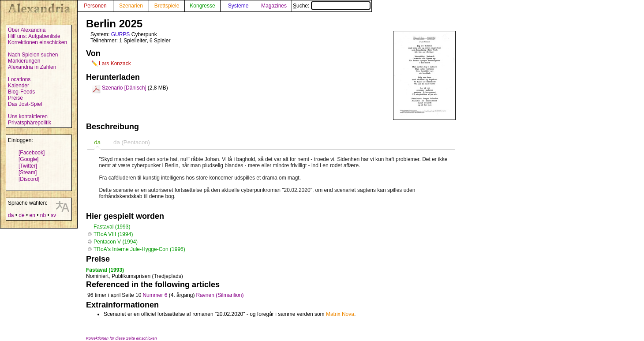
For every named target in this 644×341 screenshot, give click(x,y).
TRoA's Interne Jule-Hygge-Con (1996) (139, 249)
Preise (15, 98)
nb (43, 215)
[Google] (28, 159)
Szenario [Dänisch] (124, 88)
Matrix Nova (340, 314)
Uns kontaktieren (28, 116)
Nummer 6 (155, 295)
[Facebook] (32, 153)
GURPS (121, 34)
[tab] (97, 142)
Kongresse (202, 6)
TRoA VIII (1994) (113, 234)
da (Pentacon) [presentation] (132, 142)
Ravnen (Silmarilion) (220, 295)
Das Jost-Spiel (25, 104)
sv (53, 215)
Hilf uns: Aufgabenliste (34, 36)
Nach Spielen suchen (33, 55)
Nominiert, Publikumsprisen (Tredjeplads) (135, 276)
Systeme (238, 6)
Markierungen (24, 61)
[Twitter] (28, 166)
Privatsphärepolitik (30, 123)
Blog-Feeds (21, 92)
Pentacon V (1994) (116, 242)
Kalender (19, 86)
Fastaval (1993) (112, 227)
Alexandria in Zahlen (32, 67)
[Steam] (28, 172)
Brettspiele (167, 6)
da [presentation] (97, 142)
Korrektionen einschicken (37, 42)
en (32, 215)
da (11, 215)
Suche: (332, 6)
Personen (95, 6)
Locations (19, 79)
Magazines (274, 6)
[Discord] (29, 179)
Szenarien (131, 6)
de (21, 215)
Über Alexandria (27, 30)
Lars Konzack (115, 64)
